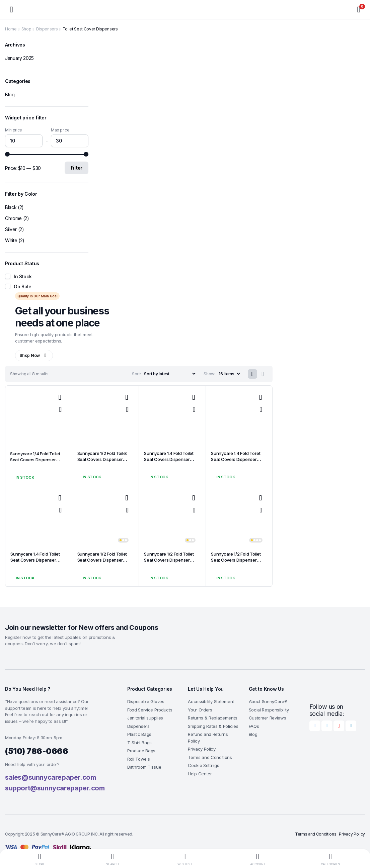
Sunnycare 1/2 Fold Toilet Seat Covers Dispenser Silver (99, 560)
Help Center (200, 774)
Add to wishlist (60, 398)
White (11, 240)
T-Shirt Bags (139, 743)
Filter (77, 168)
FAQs (254, 727)
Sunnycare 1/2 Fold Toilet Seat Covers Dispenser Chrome (99, 460)
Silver (11, 229)
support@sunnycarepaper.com (55, 789)
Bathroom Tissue (144, 768)
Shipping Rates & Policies (213, 727)
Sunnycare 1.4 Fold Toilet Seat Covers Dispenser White (32, 560)
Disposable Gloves (146, 702)
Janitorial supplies (145, 718)
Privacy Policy (202, 750)
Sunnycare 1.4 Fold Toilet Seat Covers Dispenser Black (232, 460)
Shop (26, 29)
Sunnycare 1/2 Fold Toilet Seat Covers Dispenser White (232, 560)
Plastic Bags (139, 735)
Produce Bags (141, 751)
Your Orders (200, 710)
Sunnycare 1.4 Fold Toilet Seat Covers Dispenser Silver (165, 460)
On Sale (23, 286)
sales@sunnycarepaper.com (50, 778)
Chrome (13, 218)
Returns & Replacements (212, 718)
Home (11, 29)
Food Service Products (150, 710)
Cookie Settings (203, 766)
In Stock (23, 276)
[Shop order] (168, 374)
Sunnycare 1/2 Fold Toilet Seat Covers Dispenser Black (165, 560)
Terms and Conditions (210, 758)
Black (11, 207)
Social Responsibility (269, 710)
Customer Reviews (268, 718)
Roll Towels (138, 760)
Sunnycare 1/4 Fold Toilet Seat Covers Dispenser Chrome (31, 460)
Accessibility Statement (211, 702)
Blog (10, 94)
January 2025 (19, 58)
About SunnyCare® (268, 702)
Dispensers (47, 29)
